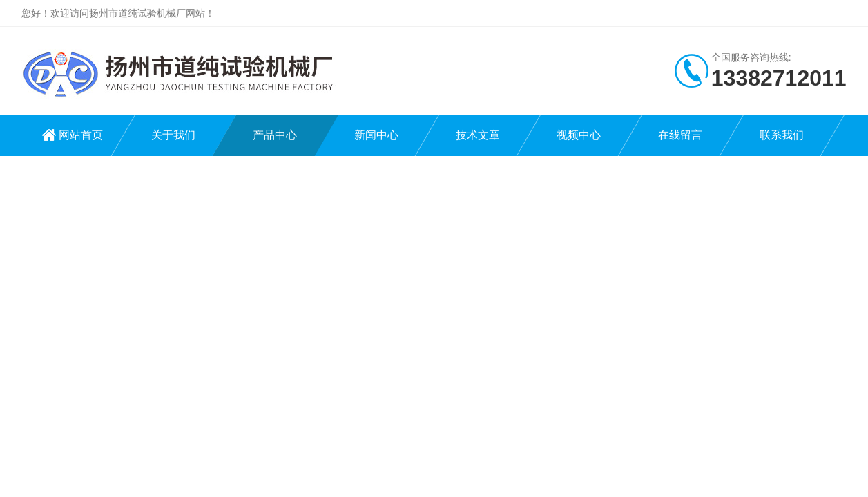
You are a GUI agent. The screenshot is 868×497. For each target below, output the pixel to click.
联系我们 (782, 135)
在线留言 (680, 135)
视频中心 (579, 135)
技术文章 (478, 135)
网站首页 (81, 135)
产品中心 (275, 135)
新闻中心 (376, 135)
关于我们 (173, 135)
